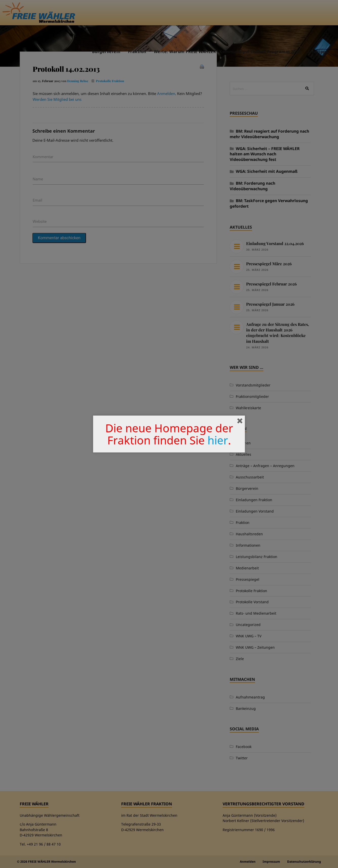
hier (218, 440)
